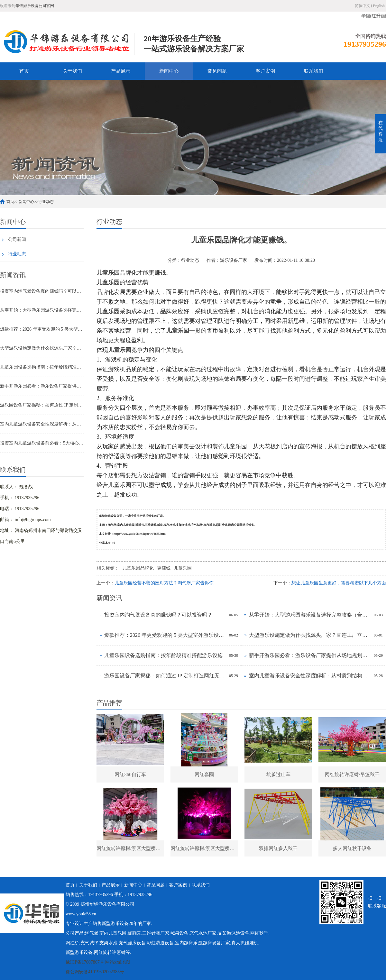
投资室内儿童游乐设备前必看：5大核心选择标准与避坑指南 (42, 443)
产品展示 (121, 71)
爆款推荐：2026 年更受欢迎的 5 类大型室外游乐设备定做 (42, 329)
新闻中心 (169, 71)
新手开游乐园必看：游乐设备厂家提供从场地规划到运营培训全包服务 (42, 386)
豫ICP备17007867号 (85, 962)
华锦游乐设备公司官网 (35, 6)
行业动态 (46, 202)
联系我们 (314, 71)
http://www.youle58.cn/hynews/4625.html (140, 534)
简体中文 (363, 6)
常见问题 (217, 71)
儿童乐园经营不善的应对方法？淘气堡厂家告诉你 (164, 583)
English (379, 6)
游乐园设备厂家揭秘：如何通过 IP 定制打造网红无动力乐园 (42, 405)
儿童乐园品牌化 (138, 568)
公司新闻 (17, 239)
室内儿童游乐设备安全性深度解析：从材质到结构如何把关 (42, 424)
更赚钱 (164, 568)
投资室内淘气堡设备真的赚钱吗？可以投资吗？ (42, 291)
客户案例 (265, 71)
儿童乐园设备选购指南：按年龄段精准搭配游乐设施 (42, 367)
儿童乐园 (183, 568)
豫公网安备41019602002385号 (95, 972)
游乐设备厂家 (234, 260)
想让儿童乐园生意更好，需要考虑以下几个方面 (339, 583)
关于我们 (72, 71)
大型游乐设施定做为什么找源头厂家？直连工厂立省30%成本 (42, 348)
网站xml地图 (118, 962)
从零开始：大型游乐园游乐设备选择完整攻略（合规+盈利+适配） (42, 310)
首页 (24, 71)
